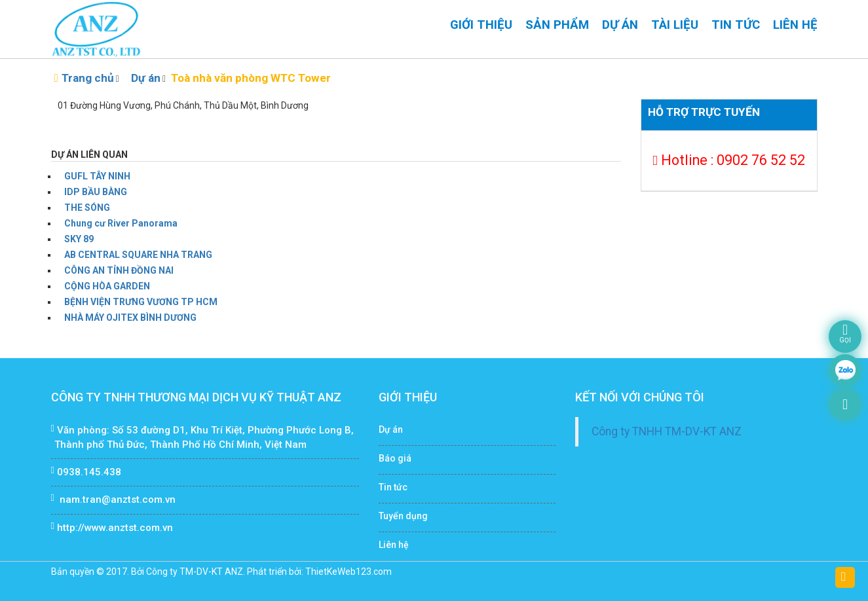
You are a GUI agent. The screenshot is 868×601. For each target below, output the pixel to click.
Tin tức (736, 25)
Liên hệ (795, 25)
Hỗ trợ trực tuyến (704, 112)
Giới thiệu (481, 25)
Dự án (620, 25)
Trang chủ (88, 78)
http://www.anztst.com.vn (115, 528)
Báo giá (395, 458)
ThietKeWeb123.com (349, 572)
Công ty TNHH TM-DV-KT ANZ (667, 431)
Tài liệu (675, 25)
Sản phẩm (557, 25)
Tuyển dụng (403, 516)
